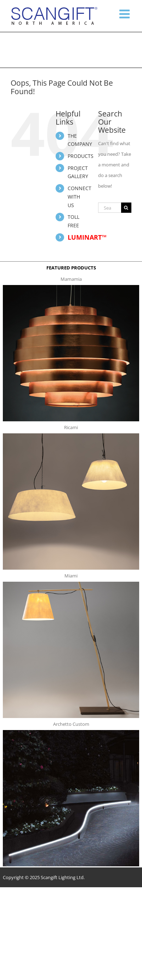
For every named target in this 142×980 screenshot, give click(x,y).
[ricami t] (71, 435)
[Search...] (110, 208)
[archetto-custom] (71, 732)
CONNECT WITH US (79, 197)
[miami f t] (71, 584)
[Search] (126, 208)
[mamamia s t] (71, 287)
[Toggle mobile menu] (125, 14)
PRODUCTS (81, 156)
